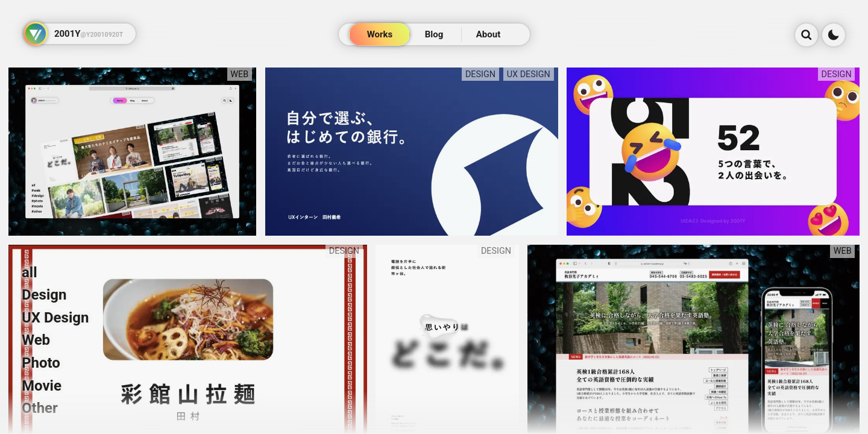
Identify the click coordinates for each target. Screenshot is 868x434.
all (30, 272)
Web (36, 340)
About (488, 34)
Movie (42, 386)
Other (40, 408)
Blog (434, 34)
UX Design (55, 318)
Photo (41, 363)
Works (380, 34)
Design (44, 295)
